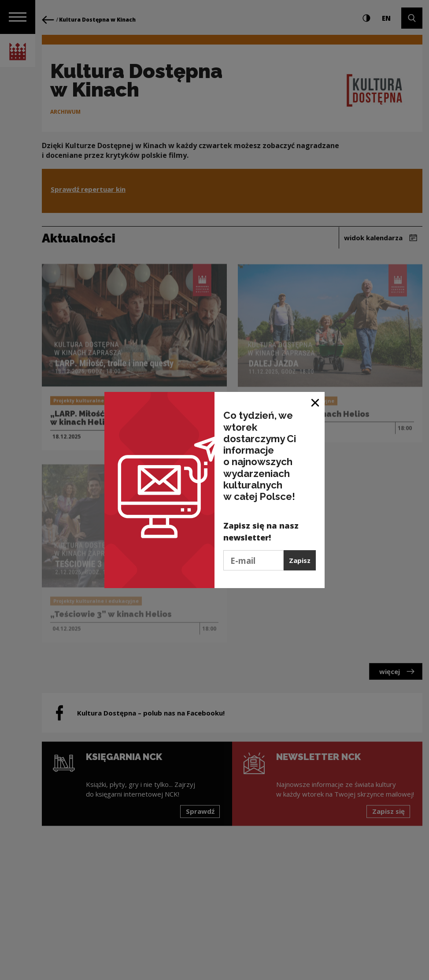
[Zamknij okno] (316, 402)
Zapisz (300, 560)
